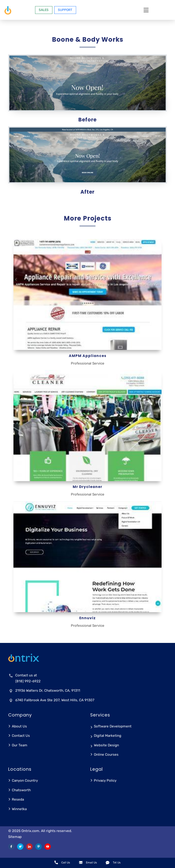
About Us (19, 726)
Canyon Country (25, 781)
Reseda (18, 799)
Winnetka (19, 809)
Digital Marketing (108, 736)
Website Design (106, 745)
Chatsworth (21, 790)
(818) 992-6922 (28, 681)
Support (65, 10)
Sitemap (15, 837)
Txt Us (117, 863)
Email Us (91, 863)
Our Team (20, 745)
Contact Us (21, 736)
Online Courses (106, 755)
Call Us (66, 863)
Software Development (113, 726)
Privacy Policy (105, 781)
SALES (44, 10)
